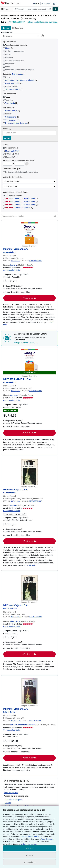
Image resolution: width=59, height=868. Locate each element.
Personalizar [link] (29, 862)
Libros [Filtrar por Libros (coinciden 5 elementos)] (8, 48)
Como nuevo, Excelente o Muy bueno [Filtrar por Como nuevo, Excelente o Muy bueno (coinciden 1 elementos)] (20, 80)
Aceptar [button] (29, 848)
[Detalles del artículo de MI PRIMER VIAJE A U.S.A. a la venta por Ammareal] (29, 362)
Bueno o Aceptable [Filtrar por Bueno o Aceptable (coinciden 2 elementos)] (13, 83)
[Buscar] (55, 9)
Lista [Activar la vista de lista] (6, 28)
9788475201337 (18, 22)
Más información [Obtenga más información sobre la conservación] (18, 74)
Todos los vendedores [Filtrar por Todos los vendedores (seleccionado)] (14, 195)
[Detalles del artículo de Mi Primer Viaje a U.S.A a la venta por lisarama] (29, 472)
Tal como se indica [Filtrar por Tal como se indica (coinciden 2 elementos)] (12, 89)
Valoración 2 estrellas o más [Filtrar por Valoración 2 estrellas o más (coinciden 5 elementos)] (22, 198)
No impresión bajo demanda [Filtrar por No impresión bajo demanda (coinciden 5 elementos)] (16, 123)
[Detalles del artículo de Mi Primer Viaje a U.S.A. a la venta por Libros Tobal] (29, 588)
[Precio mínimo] (7, 164)
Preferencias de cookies (30, 837)
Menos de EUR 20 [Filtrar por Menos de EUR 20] (11, 151)
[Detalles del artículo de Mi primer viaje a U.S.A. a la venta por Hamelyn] (29, 233)
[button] (55, 216)
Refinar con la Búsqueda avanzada (42, 22)
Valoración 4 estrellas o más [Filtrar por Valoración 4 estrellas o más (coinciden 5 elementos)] (22, 205)
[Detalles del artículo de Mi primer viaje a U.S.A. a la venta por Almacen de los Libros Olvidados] (29, 691)
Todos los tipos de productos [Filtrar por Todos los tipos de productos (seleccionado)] (15, 45)
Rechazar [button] (29, 855)
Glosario (8, 803)
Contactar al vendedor (12, 270)
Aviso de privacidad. (29, 844)
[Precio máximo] (20, 164)
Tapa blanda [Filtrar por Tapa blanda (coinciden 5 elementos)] (10, 103)
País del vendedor (11, 186)
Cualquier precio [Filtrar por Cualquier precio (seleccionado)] (11, 148)
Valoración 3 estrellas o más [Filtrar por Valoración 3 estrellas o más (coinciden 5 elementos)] (22, 201)
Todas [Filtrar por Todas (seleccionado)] (7, 97)
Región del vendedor (12, 181)
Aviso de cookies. (48, 839)
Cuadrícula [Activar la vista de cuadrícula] (18, 28)
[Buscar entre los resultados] (29, 216)
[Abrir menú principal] (5, 9)
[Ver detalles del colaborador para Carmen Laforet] (10, 252)
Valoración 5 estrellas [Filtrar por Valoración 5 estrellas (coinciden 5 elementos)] (19, 208)
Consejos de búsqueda (14, 800)
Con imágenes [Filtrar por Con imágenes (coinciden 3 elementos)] (11, 120)
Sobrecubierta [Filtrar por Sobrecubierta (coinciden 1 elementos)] (11, 117)
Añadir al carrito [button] (29, 298)
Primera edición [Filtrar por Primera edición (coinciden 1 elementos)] (11, 111)
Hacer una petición (11, 793)
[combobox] (33, 9)
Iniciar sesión (46, 4)
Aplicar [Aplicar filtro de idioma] (7, 138)
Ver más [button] (32, 565)
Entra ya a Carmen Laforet (26, 343)
